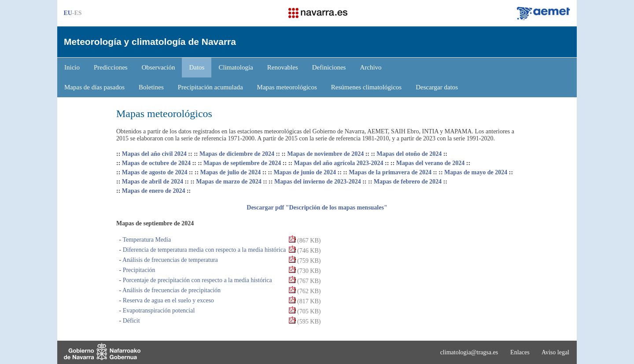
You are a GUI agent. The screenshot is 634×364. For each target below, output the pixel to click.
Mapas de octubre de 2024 (156, 163)
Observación (158, 67)
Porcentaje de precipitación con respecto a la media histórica (196, 280)
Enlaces (520, 352)
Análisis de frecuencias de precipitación (171, 290)
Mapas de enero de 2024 (154, 191)
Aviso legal (555, 352)
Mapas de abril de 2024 (153, 182)
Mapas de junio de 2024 (305, 172)
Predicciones (111, 67)
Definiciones (329, 67)
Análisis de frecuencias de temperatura (170, 260)
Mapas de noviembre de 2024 (325, 154)
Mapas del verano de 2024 (431, 163)
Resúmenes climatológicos (366, 87)
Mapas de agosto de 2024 (155, 172)
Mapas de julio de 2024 (231, 172)
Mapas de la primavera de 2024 (390, 172)
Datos (197, 67)
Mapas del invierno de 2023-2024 (318, 182)
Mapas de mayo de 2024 (476, 172)
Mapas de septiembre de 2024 (242, 163)
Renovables (283, 67)
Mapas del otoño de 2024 (409, 154)
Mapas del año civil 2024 (154, 154)
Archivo (370, 67)
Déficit (130, 321)
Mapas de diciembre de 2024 (237, 154)
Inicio (72, 67)
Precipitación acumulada (210, 87)
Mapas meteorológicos (287, 87)
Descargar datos (437, 87)
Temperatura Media (146, 240)
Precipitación (138, 270)
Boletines (151, 87)
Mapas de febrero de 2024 (408, 182)
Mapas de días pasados (94, 87)
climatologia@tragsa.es (469, 352)
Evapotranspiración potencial (158, 311)
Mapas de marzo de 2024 (229, 182)
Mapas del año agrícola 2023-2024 (339, 163)
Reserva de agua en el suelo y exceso (168, 300)
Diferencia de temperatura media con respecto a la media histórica (203, 250)
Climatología (236, 67)
